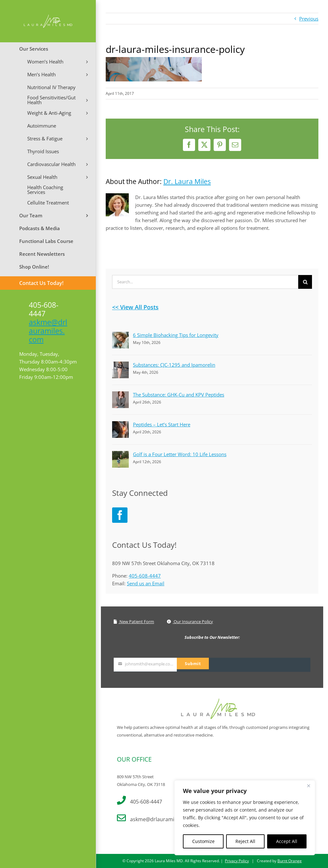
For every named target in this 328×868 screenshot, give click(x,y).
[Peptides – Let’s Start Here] (120, 425)
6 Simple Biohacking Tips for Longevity (176, 335)
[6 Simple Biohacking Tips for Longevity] (120, 336)
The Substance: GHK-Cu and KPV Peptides (179, 395)
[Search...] (205, 282)
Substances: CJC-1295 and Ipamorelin (174, 365)
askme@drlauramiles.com (48, 331)
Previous (309, 19)
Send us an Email (146, 583)
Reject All (245, 841)
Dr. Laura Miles (187, 181)
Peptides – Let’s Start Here (162, 424)
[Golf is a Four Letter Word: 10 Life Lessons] (120, 455)
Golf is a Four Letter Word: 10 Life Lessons (180, 454)
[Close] (308, 786)
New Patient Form (134, 622)
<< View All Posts (135, 307)
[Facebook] (120, 515)
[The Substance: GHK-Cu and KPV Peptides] (120, 395)
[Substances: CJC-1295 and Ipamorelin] (120, 365)
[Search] (305, 282)
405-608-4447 (145, 576)
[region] (245, 818)
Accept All (287, 841)
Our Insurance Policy (190, 622)
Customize (203, 841)
